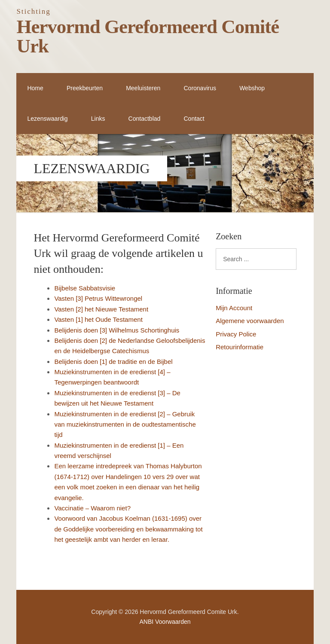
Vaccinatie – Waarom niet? (92, 508)
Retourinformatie (240, 347)
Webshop (252, 88)
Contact (194, 119)
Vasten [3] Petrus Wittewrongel (98, 298)
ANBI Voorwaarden (165, 622)
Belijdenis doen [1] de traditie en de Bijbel (113, 362)
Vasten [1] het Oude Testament (98, 319)
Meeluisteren (143, 88)
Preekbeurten (85, 88)
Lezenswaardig (47, 119)
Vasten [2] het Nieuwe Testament (101, 309)
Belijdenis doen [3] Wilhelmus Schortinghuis (117, 330)
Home (35, 88)
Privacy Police (236, 334)
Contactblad (145, 119)
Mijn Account (234, 308)
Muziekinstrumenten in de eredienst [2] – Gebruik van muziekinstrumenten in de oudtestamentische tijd (125, 424)
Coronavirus (200, 88)
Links (98, 119)
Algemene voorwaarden (250, 321)
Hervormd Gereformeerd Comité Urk (148, 36)
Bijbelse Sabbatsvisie (85, 288)
